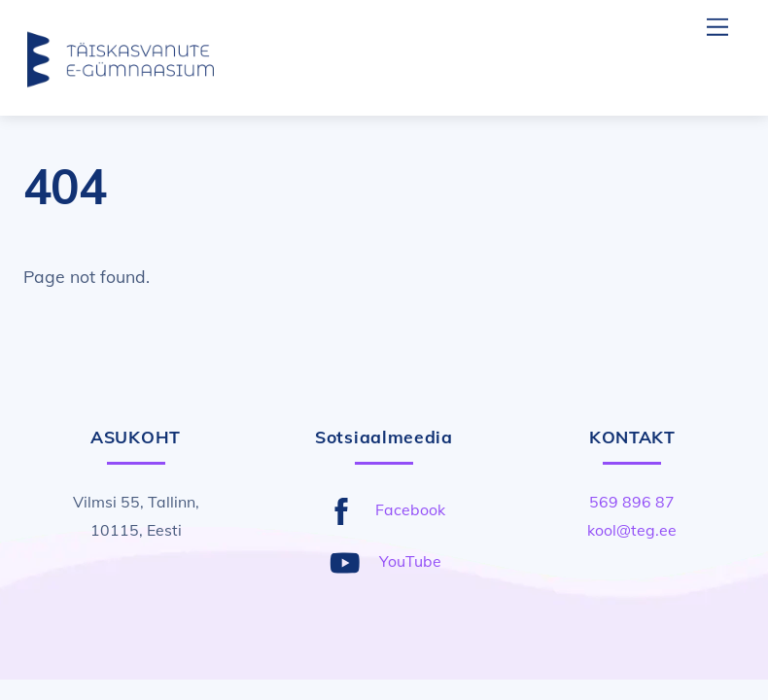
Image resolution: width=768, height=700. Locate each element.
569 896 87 (632, 502)
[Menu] (717, 27)
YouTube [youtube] (382, 561)
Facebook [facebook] (382, 509)
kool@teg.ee (632, 530)
